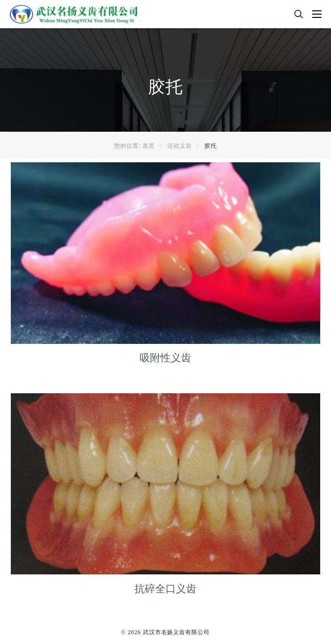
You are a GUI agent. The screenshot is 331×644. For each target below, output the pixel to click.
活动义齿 (180, 146)
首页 (149, 146)
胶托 (211, 146)
